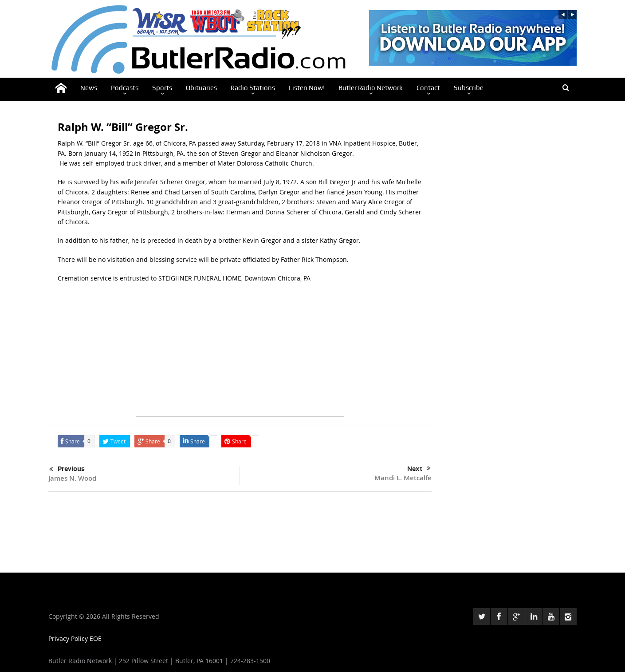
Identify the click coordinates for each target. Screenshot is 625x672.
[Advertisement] (240, 354)
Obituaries (201, 88)
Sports (162, 88)
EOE (96, 638)
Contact (428, 88)
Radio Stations (253, 88)
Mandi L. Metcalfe (403, 478)
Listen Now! (307, 88)
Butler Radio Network (371, 88)
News (89, 88)
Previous (67, 470)
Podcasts (125, 88)
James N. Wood (72, 478)
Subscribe (469, 88)
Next (419, 469)
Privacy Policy (69, 638)
